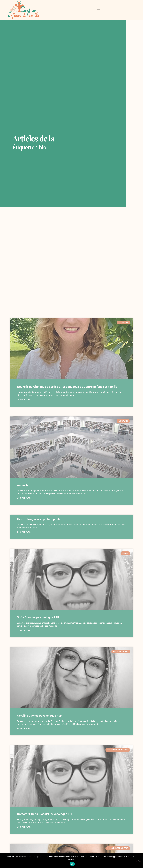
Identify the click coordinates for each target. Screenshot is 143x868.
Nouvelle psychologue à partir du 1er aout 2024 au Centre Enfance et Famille (67, 387)
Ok (72, 864)
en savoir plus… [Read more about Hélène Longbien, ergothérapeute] (24, 532)
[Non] (139, 860)
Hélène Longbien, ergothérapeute (39, 519)
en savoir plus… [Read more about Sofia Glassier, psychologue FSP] (24, 630)
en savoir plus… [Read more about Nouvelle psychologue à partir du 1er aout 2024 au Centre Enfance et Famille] (24, 400)
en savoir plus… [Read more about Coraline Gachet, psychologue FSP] (24, 729)
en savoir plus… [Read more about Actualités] (24, 498)
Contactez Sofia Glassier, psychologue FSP (45, 814)
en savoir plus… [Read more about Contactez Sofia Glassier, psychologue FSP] (24, 827)
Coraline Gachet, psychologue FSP (40, 716)
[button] (99, 10)
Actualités (24, 485)
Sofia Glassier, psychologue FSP (38, 617)
